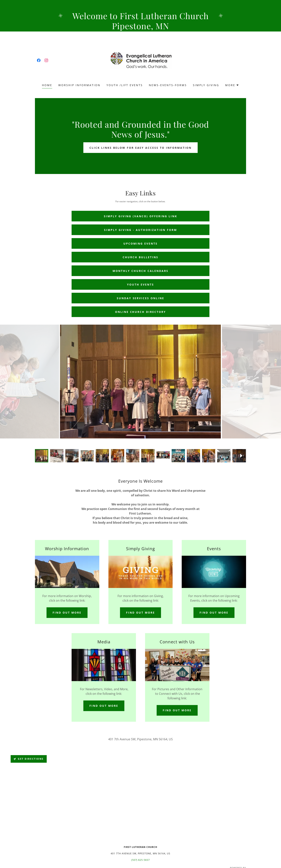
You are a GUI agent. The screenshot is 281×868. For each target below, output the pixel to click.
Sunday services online (141, 298)
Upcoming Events (140, 244)
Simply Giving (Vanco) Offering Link (140, 216)
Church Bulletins (140, 257)
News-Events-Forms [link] (168, 85)
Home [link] (47, 85)
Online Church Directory (141, 312)
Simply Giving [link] (206, 85)
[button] (232, 85)
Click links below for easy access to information (141, 148)
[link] (39, 60)
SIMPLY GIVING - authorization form (140, 230)
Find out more (67, 613)
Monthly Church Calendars (140, 271)
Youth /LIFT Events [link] (125, 85)
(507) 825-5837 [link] (141, 860)
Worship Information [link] (79, 85)
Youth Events (140, 284)
